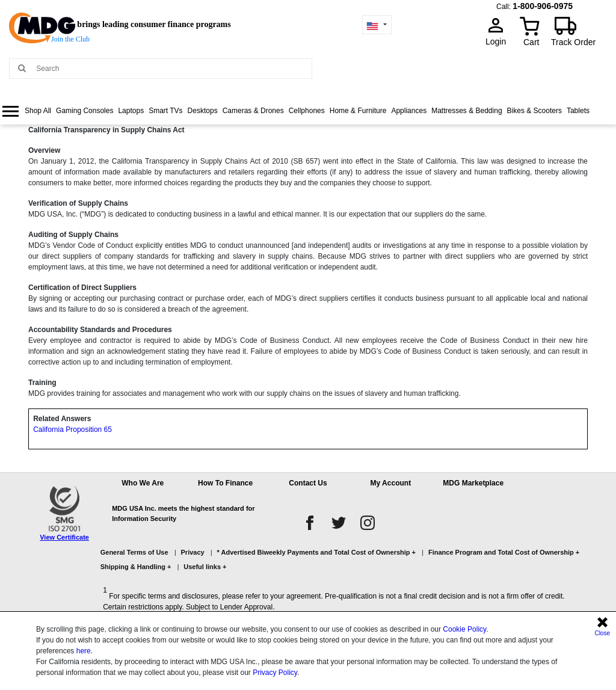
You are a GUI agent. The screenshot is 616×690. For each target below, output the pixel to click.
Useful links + (205, 567)
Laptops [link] (131, 111)
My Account (391, 483)
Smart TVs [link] (165, 111)
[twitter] (339, 523)
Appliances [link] (409, 111)
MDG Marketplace (473, 483)
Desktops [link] (203, 111)
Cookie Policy (464, 629)
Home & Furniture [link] (358, 111)
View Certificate (64, 537)
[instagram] (368, 523)
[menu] (308, 121)
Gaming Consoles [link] (85, 111)
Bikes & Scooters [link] (534, 111)
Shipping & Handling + (136, 567)
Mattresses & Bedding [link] (467, 111)
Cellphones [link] (307, 111)
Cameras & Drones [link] (253, 111)
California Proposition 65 (72, 430)
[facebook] (310, 523)
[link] (27, 111)
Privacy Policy (275, 673)
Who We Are (143, 483)
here (84, 651)
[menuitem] (27, 111)
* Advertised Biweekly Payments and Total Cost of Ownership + (316, 552)
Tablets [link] (578, 111)
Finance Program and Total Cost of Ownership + (504, 552)
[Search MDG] (171, 69)
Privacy (193, 552)
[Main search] (22, 68)
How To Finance (225, 483)
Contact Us (308, 483)
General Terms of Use (134, 552)
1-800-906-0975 (543, 6)
